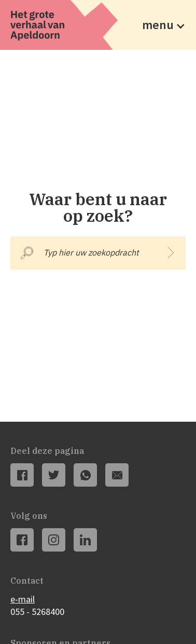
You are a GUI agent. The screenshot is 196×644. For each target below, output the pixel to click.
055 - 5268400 (37, 612)
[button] (161, 25)
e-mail (23, 599)
